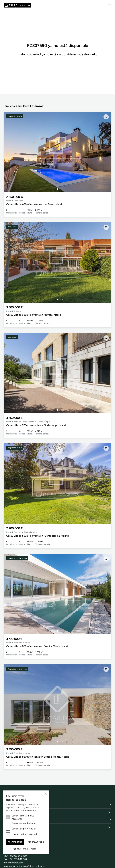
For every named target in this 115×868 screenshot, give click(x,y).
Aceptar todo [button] (15, 842)
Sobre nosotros (13, 805)
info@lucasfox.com (14, 863)
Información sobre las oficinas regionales (25, 866)
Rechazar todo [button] (36, 842)
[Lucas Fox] (18, 5)
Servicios (9, 812)
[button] (26, 849)
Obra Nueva (11, 827)
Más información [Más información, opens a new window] (28, 811)
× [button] (46, 794)
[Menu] (109, 5)
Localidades (11, 820)
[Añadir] (106, 117)
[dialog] (26, 822)
